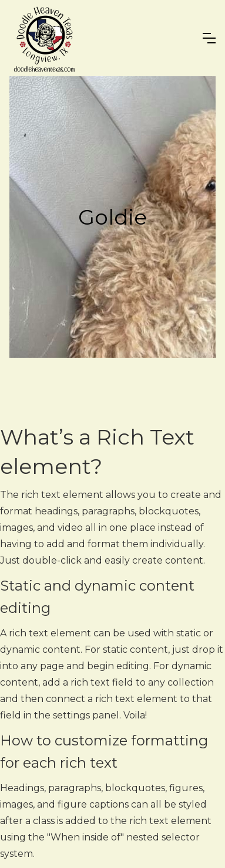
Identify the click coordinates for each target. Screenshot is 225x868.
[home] (45, 38)
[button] (209, 38)
